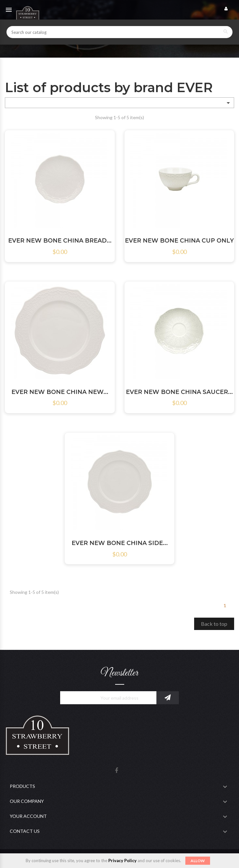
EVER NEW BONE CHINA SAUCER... (179, 392)
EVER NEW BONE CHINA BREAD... (60, 241)
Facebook (116, 771)
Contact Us (25, 831)
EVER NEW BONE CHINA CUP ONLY (179, 241)
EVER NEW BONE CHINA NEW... (60, 392)
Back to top (214, 624)
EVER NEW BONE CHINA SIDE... (120, 543)
